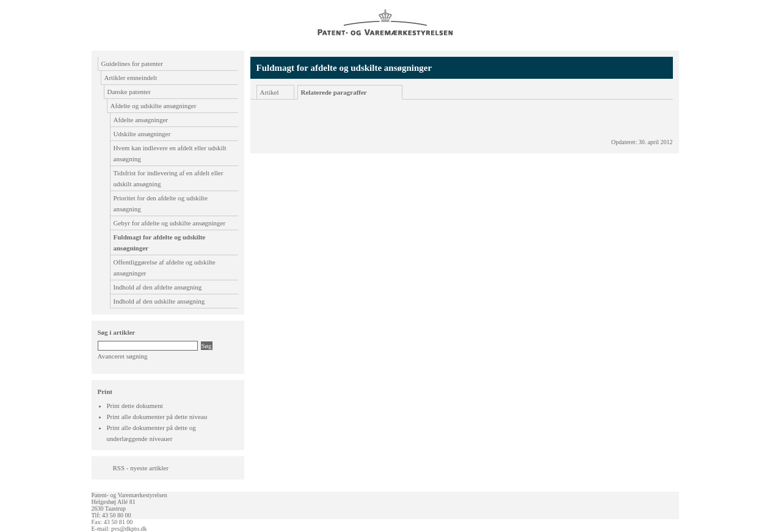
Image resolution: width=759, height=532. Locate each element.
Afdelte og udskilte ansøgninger (154, 106)
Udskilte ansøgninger (142, 134)
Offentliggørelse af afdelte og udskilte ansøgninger (165, 268)
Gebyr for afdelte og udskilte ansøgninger (170, 223)
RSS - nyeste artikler (141, 468)
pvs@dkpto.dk (129, 529)
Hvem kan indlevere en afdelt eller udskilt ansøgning (170, 153)
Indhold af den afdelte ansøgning (158, 287)
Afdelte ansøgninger (141, 120)
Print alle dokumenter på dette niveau (157, 417)
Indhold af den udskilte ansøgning (159, 301)
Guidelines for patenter (132, 64)
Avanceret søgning (123, 356)
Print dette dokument (135, 406)
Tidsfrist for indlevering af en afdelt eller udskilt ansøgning (169, 178)
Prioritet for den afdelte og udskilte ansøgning (161, 203)
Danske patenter (129, 92)
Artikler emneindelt (131, 78)
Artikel (270, 92)
